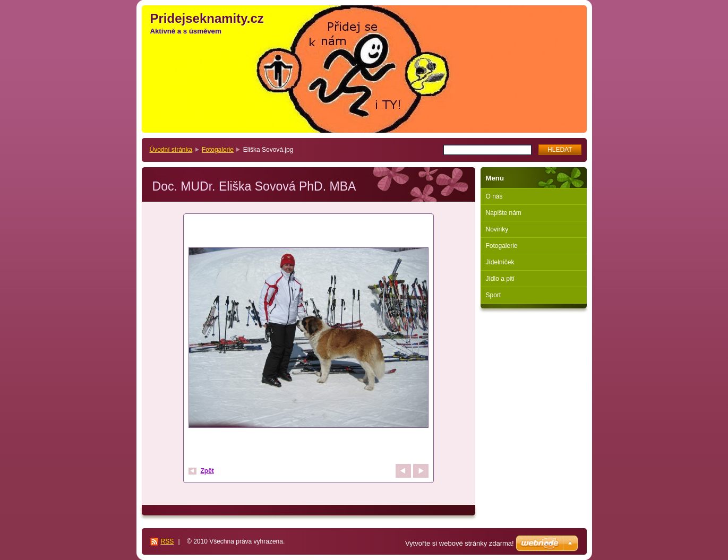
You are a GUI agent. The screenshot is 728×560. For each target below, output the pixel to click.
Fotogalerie (218, 150)
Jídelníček (500, 262)
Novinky (497, 229)
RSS (168, 541)
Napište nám (504, 213)
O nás (494, 196)
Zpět (207, 471)
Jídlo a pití (500, 279)
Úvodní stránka (171, 150)
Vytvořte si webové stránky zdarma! (460, 543)
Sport (494, 295)
